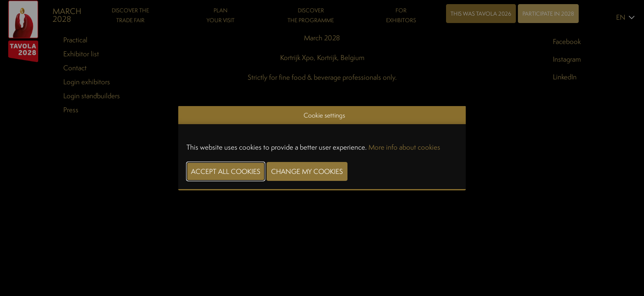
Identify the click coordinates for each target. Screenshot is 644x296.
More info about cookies (404, 147)
